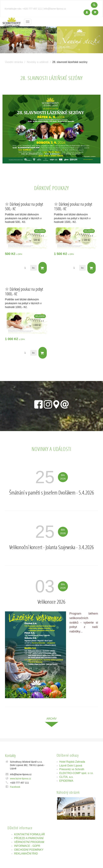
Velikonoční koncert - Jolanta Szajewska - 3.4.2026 (52, 547)
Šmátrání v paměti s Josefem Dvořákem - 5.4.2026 (52, 493)
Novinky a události (38, 62)
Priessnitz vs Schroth (72, 769)
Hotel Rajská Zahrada (72, 762)
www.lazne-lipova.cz (20, 779)
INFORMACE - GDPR (27, 846)
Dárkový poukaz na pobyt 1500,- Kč (73, 206)
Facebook (15, 787)
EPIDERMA (66, 781)
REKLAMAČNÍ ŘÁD (26, 854)
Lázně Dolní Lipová (71, 766)
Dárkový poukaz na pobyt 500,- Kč (24, 206)
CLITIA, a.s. (66, 777)
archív (51, 719)
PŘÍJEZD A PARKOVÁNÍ (29, 838)
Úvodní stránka (14, 62)
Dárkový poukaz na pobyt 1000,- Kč (24, 291)
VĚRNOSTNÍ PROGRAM (29, 842)
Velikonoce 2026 (51, 602)
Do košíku (42, 268)
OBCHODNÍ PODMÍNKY (29, 850)
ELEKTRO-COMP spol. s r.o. (76, 773)
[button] (8, 40)
